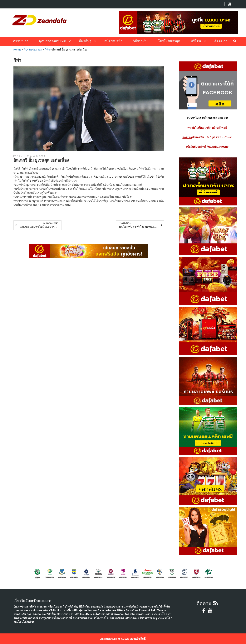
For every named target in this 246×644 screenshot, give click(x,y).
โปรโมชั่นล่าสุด (169, 41)
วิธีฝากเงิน (140, 41)
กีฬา (47, 50)
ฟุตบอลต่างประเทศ (52, 41)
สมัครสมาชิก (113, 41)
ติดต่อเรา (221, 41)
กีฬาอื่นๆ (85, 41)
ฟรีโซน (196, 41)
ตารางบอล (21, 41)
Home (17, 50)
